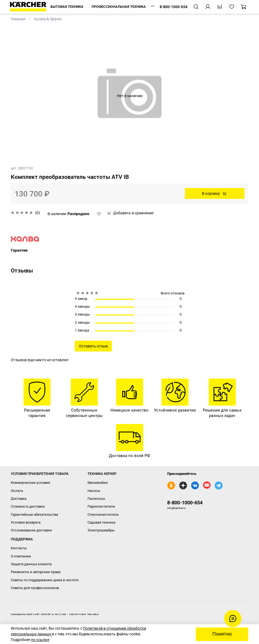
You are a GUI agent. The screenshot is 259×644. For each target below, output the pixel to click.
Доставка (19, 499)
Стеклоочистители (103, 515)
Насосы (94, 491)
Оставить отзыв (93, 346)
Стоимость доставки (28, 506)
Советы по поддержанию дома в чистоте (45, 580)
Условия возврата (26, 522)
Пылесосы (96, 499)
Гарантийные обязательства (34, 515)
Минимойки (98, 483)
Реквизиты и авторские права (36, 572)
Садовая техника (101, 522)
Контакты (19, 548)
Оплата (17, 491)
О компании (21, 556)
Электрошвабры (101, 530)
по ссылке (40, 640)
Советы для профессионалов (35, 588)
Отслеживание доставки (31, 530)
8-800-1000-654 (185, 503)
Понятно (222, 634)
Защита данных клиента (31, 564)
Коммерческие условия (30, 483)
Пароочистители (101, 506)
